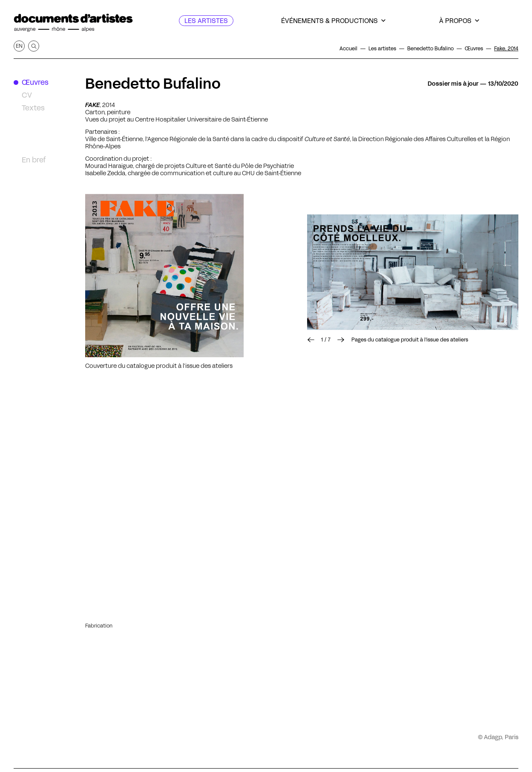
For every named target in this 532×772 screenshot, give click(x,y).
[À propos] (459, 21)
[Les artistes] (206, 21)
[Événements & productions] (333, 21)
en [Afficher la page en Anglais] (19, 46)
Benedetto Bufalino (153, 84)
